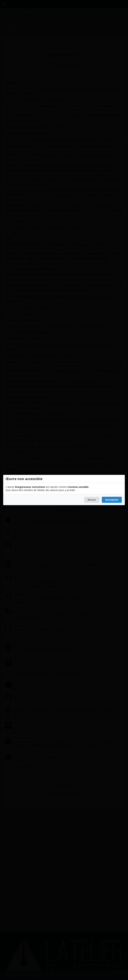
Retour (92, 500)
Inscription (112, 500)
